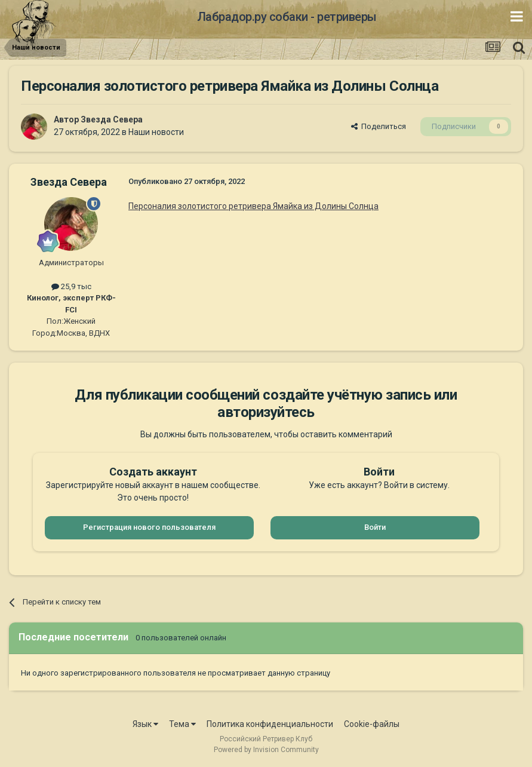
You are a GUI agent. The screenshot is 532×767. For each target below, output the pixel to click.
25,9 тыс (71, 286)
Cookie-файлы (372, 724)
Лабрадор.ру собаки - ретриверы (287, 17)
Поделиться (379, 126)
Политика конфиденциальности (270, 724)
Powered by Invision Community (266, 750)
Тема (182, 724)
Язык (145, 724)
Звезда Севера (112, 119)
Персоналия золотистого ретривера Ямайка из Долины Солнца (253, 206)
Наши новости (156, 132)
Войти (375, 527)
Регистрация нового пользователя (149, 527)
